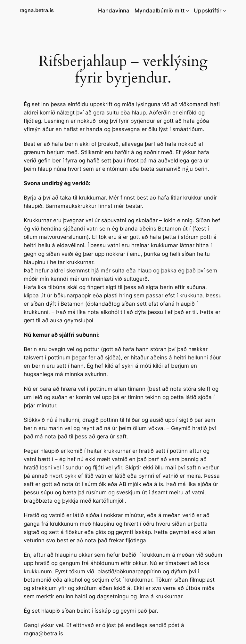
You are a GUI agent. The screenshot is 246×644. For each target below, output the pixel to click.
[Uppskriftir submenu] (225, 11)
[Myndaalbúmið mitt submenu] (187, 11)
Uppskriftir (208, 11)
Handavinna (114, 11)
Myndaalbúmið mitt (160, 11)
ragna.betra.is (37, 10)
